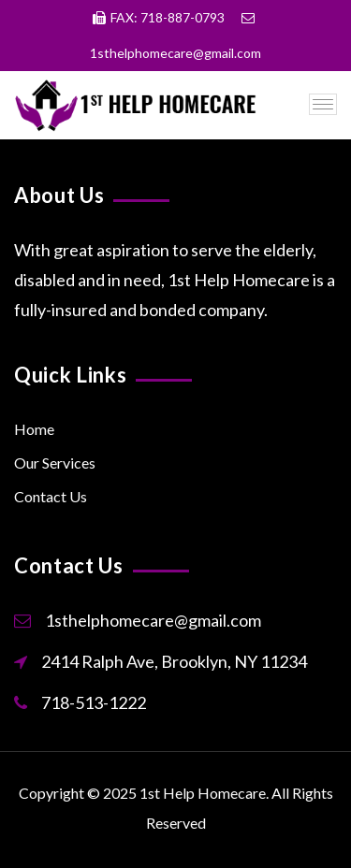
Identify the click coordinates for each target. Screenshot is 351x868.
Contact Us (51, 496)
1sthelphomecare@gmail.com (153, 620)
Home (34, 429)
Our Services (55, 463)
